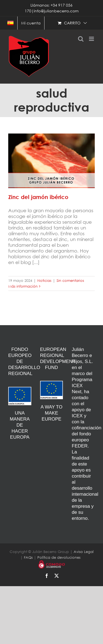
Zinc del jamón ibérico (38, 197)
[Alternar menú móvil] (92, 39)
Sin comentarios (70, 281)
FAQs (28, 558)
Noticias (44, 281)
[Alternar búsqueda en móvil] (81, 39)
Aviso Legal (84, 552)
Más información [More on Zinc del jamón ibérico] (23, 286)
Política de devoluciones (59, 558)
